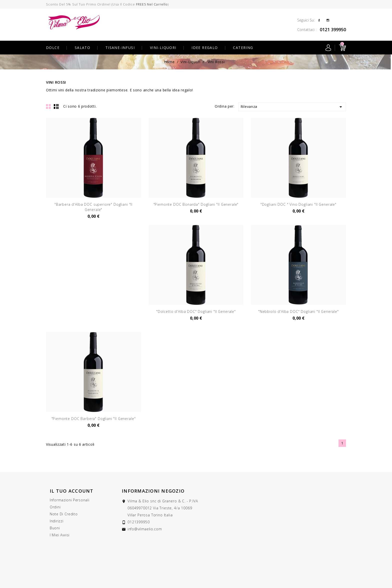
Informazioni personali (69, 500)
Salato (82, 48)
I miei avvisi (60, 535)
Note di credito (64, 514)
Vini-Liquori (163, 48)
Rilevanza (292, 107)
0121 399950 (333, 29)
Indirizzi (56, 521)
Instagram (328, 20)
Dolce (53, 48)
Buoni (55, 528)
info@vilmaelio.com (145, 529)
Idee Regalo (205, 48)
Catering (243, 48)
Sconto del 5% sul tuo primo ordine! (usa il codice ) (107, 4)
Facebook (319, 20)
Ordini (55, 507)
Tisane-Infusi (120, 48)
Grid (48, 106)
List (56, 106)
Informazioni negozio (153, 491)
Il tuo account (72, 491)
